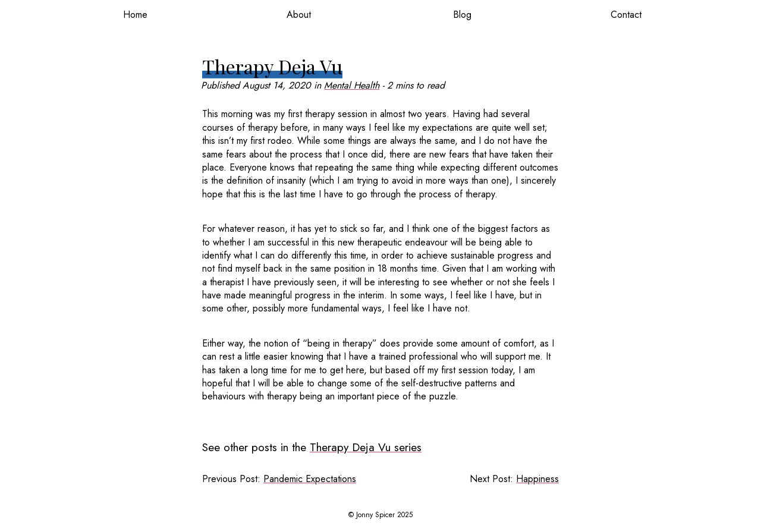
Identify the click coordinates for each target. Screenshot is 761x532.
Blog (462, 15)
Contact (626, 15)
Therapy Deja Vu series (366, 447)
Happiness (537, 479)
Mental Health (352, 85)
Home (135, 15)
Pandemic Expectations (310, 479)
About (299, 15)
